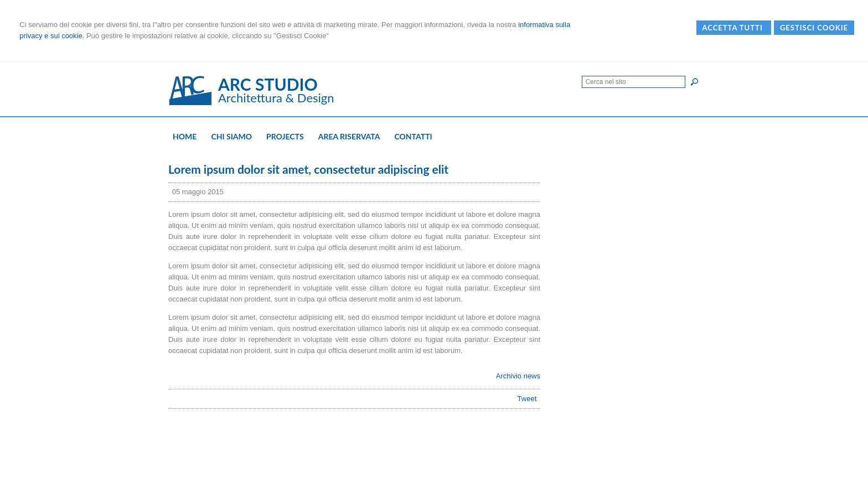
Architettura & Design (276, 98)
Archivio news (518, 376)
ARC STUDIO (268, 84)
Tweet (527, 399)
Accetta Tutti (734, 28)
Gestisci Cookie (814, 28)
